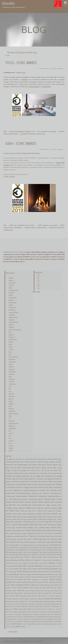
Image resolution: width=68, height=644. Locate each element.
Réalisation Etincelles (14, 290)
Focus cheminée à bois (54, 539)
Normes (10, 401)
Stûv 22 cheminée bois (18, 614)
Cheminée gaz (12, 320)
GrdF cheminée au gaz (53, 557)
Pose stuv (34, 596)
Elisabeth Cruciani (13, 340)
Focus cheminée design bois (13, 545)
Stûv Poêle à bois (27, 621)
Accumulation (10, 473)
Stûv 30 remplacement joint (11, 619)
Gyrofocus (11, 285)
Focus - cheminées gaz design (37, 539)
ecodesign (46, 462)
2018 (38, 289)
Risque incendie (15, 601)
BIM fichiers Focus (34, 473)
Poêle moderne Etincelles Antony (45, 593)
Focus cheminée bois (41, 542)
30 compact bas (11, 459)
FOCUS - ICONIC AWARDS (21, 63)
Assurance (11, 300)
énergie (10, 345)
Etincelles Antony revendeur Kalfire (35, 228)
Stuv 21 (10, 438)
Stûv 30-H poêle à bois (26, 619)
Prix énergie (11, 421)
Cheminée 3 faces (12, 308)
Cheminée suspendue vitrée (46, 502)
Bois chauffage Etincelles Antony (21, 476)
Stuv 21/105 (11, 441)
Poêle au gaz (53, 588)
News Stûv (11, 399)
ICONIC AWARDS (9, 177)
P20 (12, 588)
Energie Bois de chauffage (50, 508)
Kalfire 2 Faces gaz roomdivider (50, 566)
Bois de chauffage (13, 303)
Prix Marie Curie (51, 596)
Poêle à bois (11, 409)
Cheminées (11, 278)
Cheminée (11, 305)
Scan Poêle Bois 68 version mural (35, 606)
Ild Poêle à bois (26, 563)
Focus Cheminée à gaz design (47, 131)
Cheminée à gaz (12, 310)
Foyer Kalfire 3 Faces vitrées (39, 554)
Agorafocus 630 (18, 473)
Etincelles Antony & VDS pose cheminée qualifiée (24, 519)
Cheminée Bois (42, 496)
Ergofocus (59, 511)
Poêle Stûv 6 (12, 596)
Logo (10, 387)
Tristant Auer (8, 624)
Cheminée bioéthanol (14, 313)
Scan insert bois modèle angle (20, 606)
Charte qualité (40, 479)
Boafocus (25, 80)
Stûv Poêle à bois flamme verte (36, 621)
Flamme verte (10, 465)
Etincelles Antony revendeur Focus (27, 527)
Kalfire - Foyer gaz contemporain (33, 566)
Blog (8, 55)
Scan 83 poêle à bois (40, 604)
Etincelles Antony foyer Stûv (31, 522)
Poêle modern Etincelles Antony (30, 593)
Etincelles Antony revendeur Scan (15, 530)
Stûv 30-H (19, 619)
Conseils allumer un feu (39, 505)
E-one (10, 332)
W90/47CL (23, 627)
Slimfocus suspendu (23, 609)
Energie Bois (40, 508)
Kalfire (10, 377)
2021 (38, 282)
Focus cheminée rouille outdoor (37, 465)
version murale (46, 87)
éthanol (11, 347)
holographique (12, 372)
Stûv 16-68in (54, 470)
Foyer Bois (26, 552)
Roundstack (21, 601)
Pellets (10, 406)
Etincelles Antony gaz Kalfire (45, 522)
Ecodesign (11, 335)
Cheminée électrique (13, 318)
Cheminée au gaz (36, 493)
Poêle (48, 588)
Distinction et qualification (58, 69)
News (10, 392)
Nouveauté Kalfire (33, 585)
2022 (38, 280)
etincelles (59, 462)
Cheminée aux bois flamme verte (52, 493)
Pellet (15, 588)
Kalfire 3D (29, 569)
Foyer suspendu (12, 283)
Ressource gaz (41, 599)
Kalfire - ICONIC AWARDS (21, 143)
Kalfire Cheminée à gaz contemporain (48, 569)
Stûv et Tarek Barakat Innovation (37, 619)
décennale (11, 281)
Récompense (11, 426)
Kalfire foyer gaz (14, 574)
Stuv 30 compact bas (22, 612)
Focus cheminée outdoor (21, 465)
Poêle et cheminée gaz (14, 414)
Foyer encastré (12, 359)
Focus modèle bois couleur (36, 548)
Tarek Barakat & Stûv (57, 621)
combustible (12, 327)
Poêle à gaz (47, 591)
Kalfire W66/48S (18, 579)
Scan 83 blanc (31, 604)
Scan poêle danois (47, 606)
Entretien (11, 342)
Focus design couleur (24, 548)
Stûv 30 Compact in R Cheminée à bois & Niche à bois (43, 614)
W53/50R (13, 627)
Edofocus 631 (12, 337)
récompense (8, 601)
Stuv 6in (43, 609)
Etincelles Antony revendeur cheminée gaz (24, 514)
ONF (39, 585)
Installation (11, 374)
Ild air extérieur (56, 560)
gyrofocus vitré (57, 465)
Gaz (21, 557)
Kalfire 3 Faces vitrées (20, 569)
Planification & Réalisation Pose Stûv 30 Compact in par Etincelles (31, 588)
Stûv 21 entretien (9, 614)
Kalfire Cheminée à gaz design (48, 225)
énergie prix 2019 (32, 533)
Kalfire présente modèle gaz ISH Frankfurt (21, 577)
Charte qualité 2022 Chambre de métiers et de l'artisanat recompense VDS (35, 484)
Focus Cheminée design (54, 542)
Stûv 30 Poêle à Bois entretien (30, 617)
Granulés (11, 364)
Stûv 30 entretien (20, 617)
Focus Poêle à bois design (35, 550)
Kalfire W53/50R (10, 579)
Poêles (10, 416)
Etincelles (9, 514)
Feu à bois (44, 533)
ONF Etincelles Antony (45, 585)
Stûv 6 (29, 612)
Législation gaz (12, 384)
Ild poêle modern (43, 563)
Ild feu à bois (18, 563)
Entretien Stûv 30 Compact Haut (46, 511)
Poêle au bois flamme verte (26, 468)
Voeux (9, 627)
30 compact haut (20, 459)
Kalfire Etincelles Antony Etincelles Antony (40, 572)
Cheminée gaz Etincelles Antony (15, 462)
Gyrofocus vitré (29, 560)
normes (10, 288)
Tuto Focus (24, 624)
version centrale (34, 87)
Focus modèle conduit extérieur (51, 548)
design (48, 505)
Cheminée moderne (18, 502)
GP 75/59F (32, 557)
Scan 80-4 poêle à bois (23, 604)
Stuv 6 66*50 (37, 609)
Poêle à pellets (12, 411)
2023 (38, 278)
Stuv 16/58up (49, 609)
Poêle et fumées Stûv (18, 593)
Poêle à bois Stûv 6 (40, 591)
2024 (38, 276)
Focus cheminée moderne (12, 548)
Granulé (44, 557)
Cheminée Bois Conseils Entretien (18, 499)
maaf (10, 389)
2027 (60, 470)
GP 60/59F (26, 557)
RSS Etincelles (13, 632)
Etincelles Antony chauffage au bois (47, 519)
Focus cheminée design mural (41, 545)
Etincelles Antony (11, 517)
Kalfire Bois (35, 569)
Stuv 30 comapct (14, 612)
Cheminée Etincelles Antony (54, 459)
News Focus (11, 394)
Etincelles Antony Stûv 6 (15, 533)
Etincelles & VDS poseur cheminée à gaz (33, 134)
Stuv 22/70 (11, 446)
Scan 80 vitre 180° (14, 604)
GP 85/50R (39, 557)
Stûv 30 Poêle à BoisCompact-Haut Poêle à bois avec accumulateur (49, 617)
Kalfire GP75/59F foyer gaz (38, 574)
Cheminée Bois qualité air (36, 499)
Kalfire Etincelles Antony (23, 571)
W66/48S (10, 451)
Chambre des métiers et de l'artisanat (36, 459)
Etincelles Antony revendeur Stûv (36, 530)
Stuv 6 (39, 470)
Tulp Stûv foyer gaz (17, 624)
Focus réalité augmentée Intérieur (14, 552)
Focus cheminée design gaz (27, 545)
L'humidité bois (36, 579)
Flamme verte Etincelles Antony (46, 536)
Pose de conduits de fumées (25, 596)
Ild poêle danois (34, 563)
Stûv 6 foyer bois (34, 612)
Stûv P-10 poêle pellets (18, 621)
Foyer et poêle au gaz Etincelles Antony (49, 552)
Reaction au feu (34, 599)
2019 (38, 286)
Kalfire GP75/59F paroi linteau (51, 574)
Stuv (10, 436)
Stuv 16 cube (45, 470)
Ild (41, 560)
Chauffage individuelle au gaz (31, 490)
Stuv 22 (10, 443)
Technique (11, 448)
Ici (4, 174)
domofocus (54, 505)
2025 (38, 274)
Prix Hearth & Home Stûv (42, 596)
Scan (10, 431)
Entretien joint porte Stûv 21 (28, 511)
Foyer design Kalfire (34, 552)
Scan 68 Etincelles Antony (37, 601)
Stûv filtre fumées (58, 619)
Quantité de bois (16, 599)
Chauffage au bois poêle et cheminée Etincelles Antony (38, 487)
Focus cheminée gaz (55, 545)
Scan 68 (29, 601)
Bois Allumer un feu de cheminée (49, 473)
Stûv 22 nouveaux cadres (27, 614)
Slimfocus (11, 434)
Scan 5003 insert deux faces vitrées (52, 604)
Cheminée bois (12, 315)
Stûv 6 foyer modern (42, 612)
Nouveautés (11, 404)
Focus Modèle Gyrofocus (22, 550)
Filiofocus (11, 350)
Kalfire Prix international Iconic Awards (22, 225)
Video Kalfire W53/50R (32, 624)
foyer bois (49, 465)
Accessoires (11, 293)
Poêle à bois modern (30, 591)
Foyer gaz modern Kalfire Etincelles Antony (20, 554)
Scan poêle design (55, 606)
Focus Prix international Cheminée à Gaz (22, 131)
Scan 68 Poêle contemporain (49, 601)
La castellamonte (44, 579)
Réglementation (12, 429)
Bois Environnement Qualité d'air (26, 479)
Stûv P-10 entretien (10, 621)
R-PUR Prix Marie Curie (25, 599)
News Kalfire (12, 396)
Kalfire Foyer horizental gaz (25, 574)
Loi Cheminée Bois (44, 582)
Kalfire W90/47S (27, 579)
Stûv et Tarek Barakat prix (49, 619)
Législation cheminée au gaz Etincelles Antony (26, 582)
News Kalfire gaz (19, 585)
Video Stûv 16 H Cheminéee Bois (43, 624)
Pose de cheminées (41, 468)
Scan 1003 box (32, 470)
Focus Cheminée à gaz (13, 357)
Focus (10, 352)
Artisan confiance (13, 298)
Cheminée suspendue (13, 322)
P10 (15, 468)
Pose (10, 419)
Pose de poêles (52, 468)
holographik (12, 369)
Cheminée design (50, 499)
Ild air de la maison (47, 560)
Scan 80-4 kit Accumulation (19, 470)
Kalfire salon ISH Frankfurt (55, 577)
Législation (11, 382)
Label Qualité (12, 379)
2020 (38, 284)
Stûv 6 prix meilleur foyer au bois (54, 612)
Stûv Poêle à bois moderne (48, 621)
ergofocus (52, 462)
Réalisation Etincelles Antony (53, 599)
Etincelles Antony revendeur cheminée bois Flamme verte (30, 525)
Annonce (11, 295)
